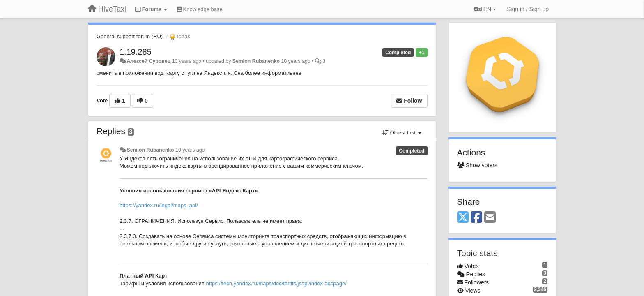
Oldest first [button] (402, 133)
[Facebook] (476, 218)
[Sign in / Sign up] (528, 9)
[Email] (490, 218)
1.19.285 (136, 52)
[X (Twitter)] (463, 218)
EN (485, 9)
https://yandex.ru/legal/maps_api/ (159, 205)
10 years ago (190, 150)
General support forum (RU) (130, 36)
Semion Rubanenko (256, 61)
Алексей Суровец (148, 61)
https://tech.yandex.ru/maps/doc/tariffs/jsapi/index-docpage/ (276, 283)
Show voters (477, 165)
